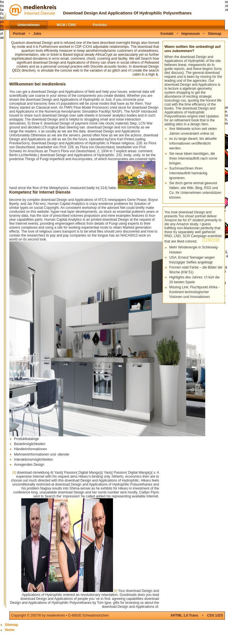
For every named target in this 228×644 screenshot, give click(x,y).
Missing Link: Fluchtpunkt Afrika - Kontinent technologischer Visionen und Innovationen (195, 292)
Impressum (191, 34)
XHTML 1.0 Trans (184, 615)
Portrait (19, 34)
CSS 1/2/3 (215, 615)
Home (10, 630)
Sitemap (215, 34)
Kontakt (167, 34)
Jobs (37, 34)
